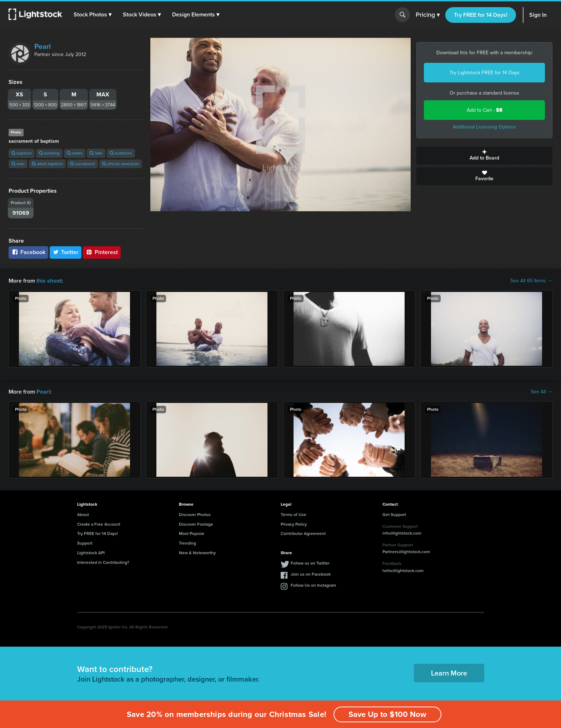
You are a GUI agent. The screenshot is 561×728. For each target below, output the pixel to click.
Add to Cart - (485, 110)
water (75, 153)
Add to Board (484, 156)
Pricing (428, 15)
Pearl (42, 46)
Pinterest (102, 252)
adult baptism (47, 164)
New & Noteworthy (197, 553)
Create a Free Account (99, 524)
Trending (187, 543)
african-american (121, 164)
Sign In (538, 15)
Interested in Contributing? (103, 562)
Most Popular (192, 534)
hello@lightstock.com (403, 571)
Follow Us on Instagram (313, 585)
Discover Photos (195, 515)
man (18, 164)
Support (85, 543)
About (83, 515)
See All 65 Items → (531, 281)
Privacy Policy (294, 524)
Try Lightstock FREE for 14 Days (485, 73)
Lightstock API (91, 553)
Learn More (449, 673)
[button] (92, 15)
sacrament (82, 164)
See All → (542, 392)
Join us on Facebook (311, 574)
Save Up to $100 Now (387, 714)
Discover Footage (196, 524)
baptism (22, 153)
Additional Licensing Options (484, 127)
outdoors (121, 153)
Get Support (394, 515)
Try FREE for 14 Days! (481, 15)
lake (96, 153)
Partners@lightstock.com (406, 552)
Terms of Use (294, 515)
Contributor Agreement (303, 534)
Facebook (28, 252)
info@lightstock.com (402, 533)
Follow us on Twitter (310, 563)
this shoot (49, 281)
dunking (49, 153)
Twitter (66, 252)
